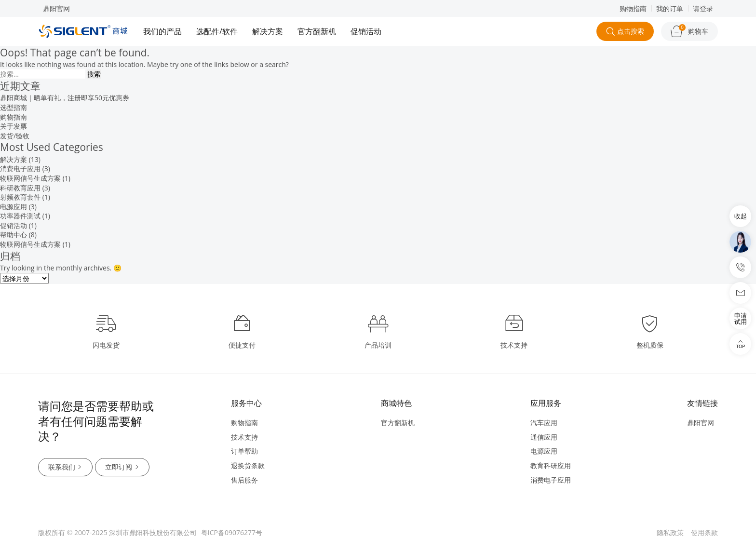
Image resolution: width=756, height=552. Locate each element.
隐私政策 (670, 532)
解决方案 (268, 31)
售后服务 (244, 480)
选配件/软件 (217, 31)
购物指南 (633, 8)
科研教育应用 (20, 188)
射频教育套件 (20, 197)
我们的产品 (162, 31)
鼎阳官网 (56, 8)
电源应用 (13, 207)
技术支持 (244, 437)
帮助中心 (13, 235)
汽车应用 (544, 423)
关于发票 (13, 126)
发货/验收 (15, 136)
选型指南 (13, 107)
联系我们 (66, 467)
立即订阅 (123, 467)
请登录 (703, 8)
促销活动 (366, 31)
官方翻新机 (317, 31)
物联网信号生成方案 (30, 178)
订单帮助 (244, 451)
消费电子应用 (20, 168)
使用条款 (704, 532)
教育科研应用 (551, 465)
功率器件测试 (20, 216)
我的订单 (670, 8)
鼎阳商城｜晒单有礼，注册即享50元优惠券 (65, 98)
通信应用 (544, 437)
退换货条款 (248, 465)
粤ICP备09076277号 (232, 532)
